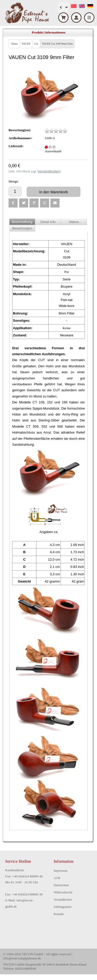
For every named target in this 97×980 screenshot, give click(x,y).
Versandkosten (63, 900)
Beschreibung (22, 222)
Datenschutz (61, 885)
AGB (57, 878)
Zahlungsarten (63, 907)
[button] (13, 203)
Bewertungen (22, 228)
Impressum (61, 871)
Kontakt (59, 914)
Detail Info (48, 222)
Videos (74, 222)
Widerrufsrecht (63, 892)
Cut (36, 44)
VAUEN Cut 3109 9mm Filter (57, 44)
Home (14, 44)
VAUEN (26, 44)
